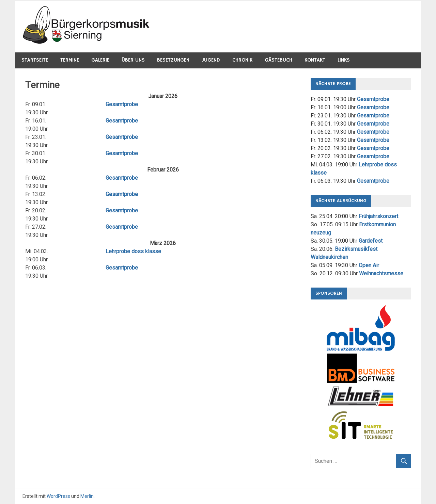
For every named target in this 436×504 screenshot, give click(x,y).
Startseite (35, 60)
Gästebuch (278, 60)
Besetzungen (173, 60)
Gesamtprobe (122, 104)
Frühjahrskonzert (378, 216)
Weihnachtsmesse (381, 273)
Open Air (369, 265)
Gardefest (371, 241)
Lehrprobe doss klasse (133, 251)
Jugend (211, 60)
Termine (70, 60)
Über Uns (133, 60)
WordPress (58, 496)
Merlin (87, 496)
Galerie (100, 60)
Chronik (242, 60)
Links (344, 60)
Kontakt (315, 60)
